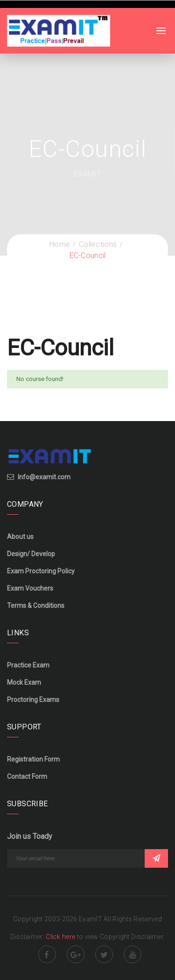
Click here (61, 937)
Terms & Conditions (36, 606)
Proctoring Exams (33, 700)
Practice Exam (28, 665)
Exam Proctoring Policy (41, 571)
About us (20, 537)
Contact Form (27, 776)
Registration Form (33, 759)
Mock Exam (24, 682)
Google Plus (76, 954)
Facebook (47, 954)
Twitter (104, 954)
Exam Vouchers (30, 588)
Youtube (133, 954)
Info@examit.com (44, 477)
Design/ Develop (31, 554)
